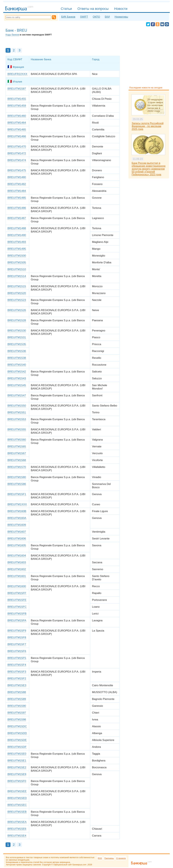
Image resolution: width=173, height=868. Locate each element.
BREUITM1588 (17, 692)
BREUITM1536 (17, 351)
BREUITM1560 (17, 440)
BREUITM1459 (17, 106)
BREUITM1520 (17, 293)
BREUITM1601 (17, 576)
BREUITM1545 (17, 385)
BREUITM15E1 (17, 760)
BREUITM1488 (17, 228)
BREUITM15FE (17, 600)
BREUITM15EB (17, 812)
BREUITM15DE (17, 740)
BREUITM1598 (17, 719)
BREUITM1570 (17, 467)
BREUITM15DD (17, 733)
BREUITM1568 (17, 460)
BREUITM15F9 (17, 631)
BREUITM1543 (17, 378)
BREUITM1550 (17, 406)
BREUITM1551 (17, 412)
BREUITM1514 (17, 276)
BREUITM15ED (17, 798)
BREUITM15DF (17, 747)
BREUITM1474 (17, 160)
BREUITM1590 (17, 706)
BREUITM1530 (17, 330)
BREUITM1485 (17, 198)
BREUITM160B (17, 511)
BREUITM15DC (17, 726)
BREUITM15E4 (17, 836)
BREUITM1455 (17, 99)
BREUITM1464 (17, 123)
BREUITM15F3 (17, 672)
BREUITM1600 (17, 586)
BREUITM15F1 (17, 494)
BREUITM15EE (17, 791)
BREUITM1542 (17, 372)
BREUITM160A (17, 518)
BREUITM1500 (17, 256)
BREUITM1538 (17, 358)
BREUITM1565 (17, 446)
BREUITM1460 (17, 116)
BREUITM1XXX (17, 504)
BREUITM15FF (17, 593)
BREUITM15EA (17, 822)
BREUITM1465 (17, 129)
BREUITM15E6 (17, 829)
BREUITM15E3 (17, 685)
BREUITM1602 (17, 569)
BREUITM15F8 (17, 637)
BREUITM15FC (17, 607)
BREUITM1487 (17, 218)
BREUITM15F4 (17, 665)
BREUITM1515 (17, 286)
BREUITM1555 (17, 429)
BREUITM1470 (17, 146)
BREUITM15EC (17, 805)
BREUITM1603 (17, 562)
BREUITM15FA (17, 620)
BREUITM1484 (17, 191)
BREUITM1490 (17, 235)
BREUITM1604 (17, 556)
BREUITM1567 (17, 453)
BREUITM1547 (17, 395)
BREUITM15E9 (17, 774)
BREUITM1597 (17, 713)
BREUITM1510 (17, 269)
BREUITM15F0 (17, 781)
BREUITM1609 (17, 525)
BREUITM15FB (17, 614)
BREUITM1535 (17, 344)
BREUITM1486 (17, 208)
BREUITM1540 (17, 365)
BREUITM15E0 (17, 754)
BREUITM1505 (17, 262)
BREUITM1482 (17, 184)
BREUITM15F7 (17, 644)
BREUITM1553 (17, 419)
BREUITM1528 (17, 320)
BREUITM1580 (17, 477)
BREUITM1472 (17, 153)
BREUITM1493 (17, 242)
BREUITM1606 (17, 538)
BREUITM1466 (17, 136)
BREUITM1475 (17, 170)
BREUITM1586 (17, 484)
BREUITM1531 (17, 337)
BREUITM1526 (17, 310)
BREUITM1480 (17, 177)
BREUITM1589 (17, 699)
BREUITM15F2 (17, 678)
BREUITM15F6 (17, 651)
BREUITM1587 (17, 89)
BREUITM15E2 (17, 767)
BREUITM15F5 (17, 658)
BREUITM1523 (17, 300)
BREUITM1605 (17, 545)
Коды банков (12, 35)
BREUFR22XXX (17, 74)
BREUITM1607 (17, 532)
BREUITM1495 (17, 249)
